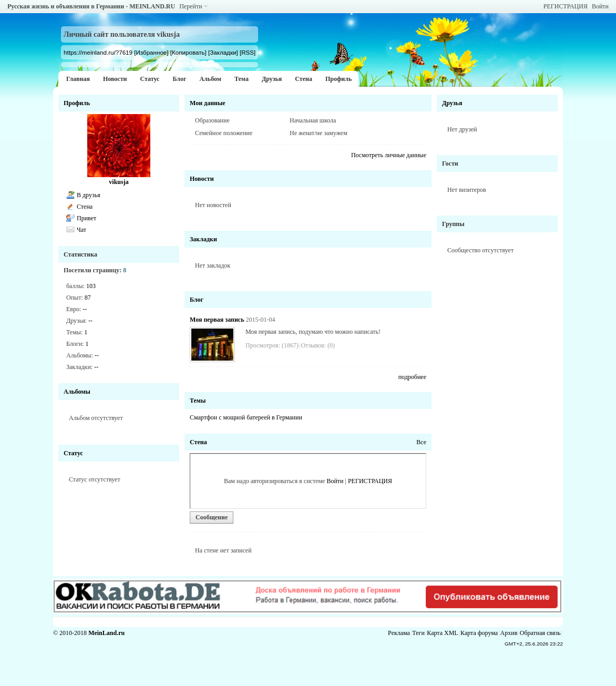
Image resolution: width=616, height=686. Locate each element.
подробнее (412, 377)
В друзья (89, 195)
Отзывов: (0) (318, 345)
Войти (600, 6)
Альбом (210, 79)
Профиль (338, 79)
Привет (86, 218)
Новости (115, 79)
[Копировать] (188, 52)
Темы (198, 401)
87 (88, 298)
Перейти (191, 6)
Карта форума (479, 633)
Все (421, 442)
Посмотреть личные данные (389, 155)
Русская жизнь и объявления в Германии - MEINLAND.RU (91, 6)
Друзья (272, 79)
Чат (81, 230)
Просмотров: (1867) (272, 345)
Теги (418, 633)
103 (91, 286)
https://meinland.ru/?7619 (98, 52)
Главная (78, 79)
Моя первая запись (217, 320)
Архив (509, 633)
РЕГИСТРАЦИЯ (566, 6)
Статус (150, 79)
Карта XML (442, 633)
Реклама (399, 633)
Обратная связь (540, 633)
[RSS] (248, 52)
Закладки (203, 239)
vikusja (119, 182)
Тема (242, 79)
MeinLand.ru (106, 633)
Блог (179, 79)
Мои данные (208, 103)
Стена (304, 79)
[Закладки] (223, 52)
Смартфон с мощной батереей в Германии (246, 417)
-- (85, 309)
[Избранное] (151, 52)
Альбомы (77, 392)
